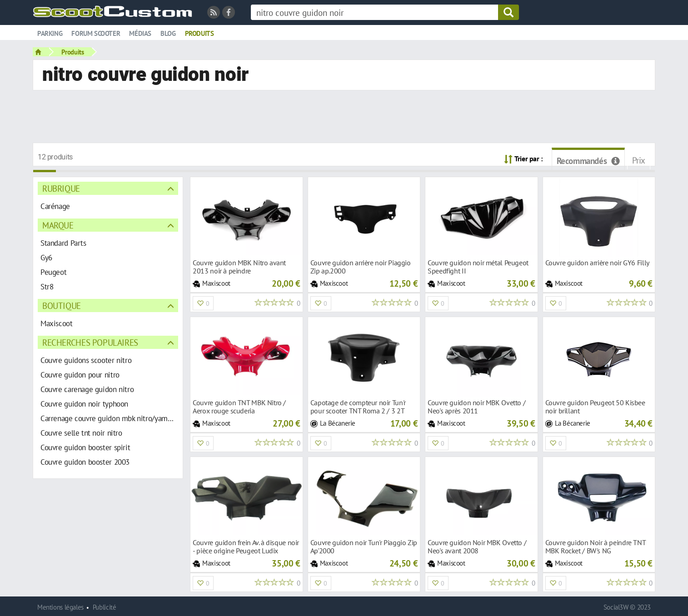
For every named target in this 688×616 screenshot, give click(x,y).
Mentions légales (60, 607)
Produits (199, 33)
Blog (168, 33)
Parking (50, 33)
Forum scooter (96, 33)
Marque (58, 225)
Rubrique (61, 188)
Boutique (62, 306)
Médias (140, 33)
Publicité (105, 607)
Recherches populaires (90, 342)
